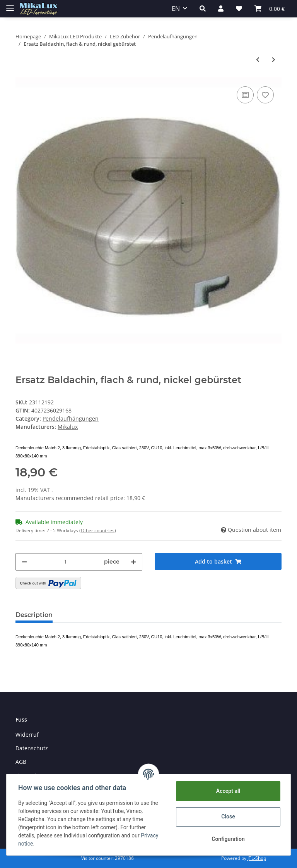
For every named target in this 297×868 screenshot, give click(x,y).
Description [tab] (34, 615)
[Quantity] (66, 562)
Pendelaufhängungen (71, 419)
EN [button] (176, 9)
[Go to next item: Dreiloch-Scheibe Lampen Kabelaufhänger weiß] (274, 59)
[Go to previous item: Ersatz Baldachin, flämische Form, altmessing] (258, 59)
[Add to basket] (218, 561)
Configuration (227, 839)
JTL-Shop (257, 858)
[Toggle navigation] (10, 5)
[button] (203, 9)
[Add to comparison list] (245, 95)
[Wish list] (239, 9)
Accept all (227, 791)
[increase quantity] (133, 562)
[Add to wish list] (265, 95)
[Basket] (270, 9)
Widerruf (27, 735)
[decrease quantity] (24, 562)
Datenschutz (32, 748)
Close (227, 816)
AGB (21, 762)
